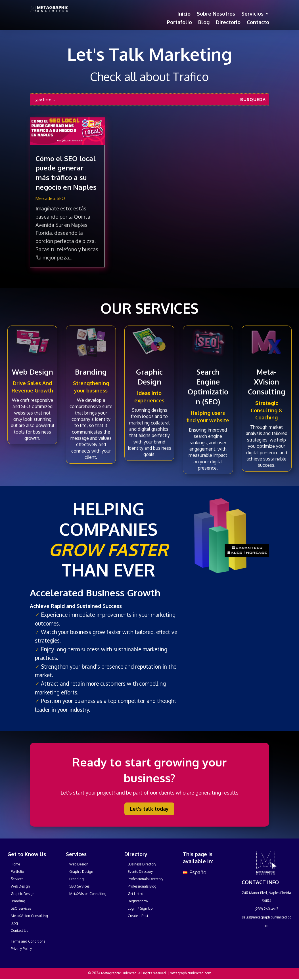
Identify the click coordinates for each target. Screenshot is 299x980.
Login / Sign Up (140, 908)
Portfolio (17, 872)
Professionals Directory (146, 879)
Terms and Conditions (28, 941)
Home (15, 864)
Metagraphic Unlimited (119, 973)
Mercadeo (45, 198)
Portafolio (179, 23)
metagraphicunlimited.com (190, 973)
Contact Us (19, 931)
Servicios (252, 14)
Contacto (258, 23)
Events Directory (140, 872)
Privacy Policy (21, 949)
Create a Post (138, 916)
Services (17, 879)
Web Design (33, 372)
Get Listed (136, 894)
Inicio (184, 14)
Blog (204, 23)
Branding (91, 372)
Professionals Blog (142, 886)
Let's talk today (149, 809)
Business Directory (142, 864)
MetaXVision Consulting (29, 916)
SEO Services (21, 908)
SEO (61, 198)
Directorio (228, 23)
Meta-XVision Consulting (267, 382)
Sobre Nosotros (216, 14)
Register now (138, 901)
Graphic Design (23, 894)
